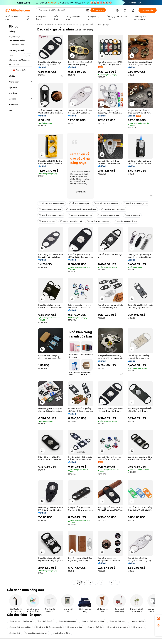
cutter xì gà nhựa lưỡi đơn (20, 627)
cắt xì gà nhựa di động (79, 204)
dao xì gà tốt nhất (47, 221)
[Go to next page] (117, 582)
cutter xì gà (15, 633)
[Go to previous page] (74, 582)
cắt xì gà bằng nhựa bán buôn (52, 204)
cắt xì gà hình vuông (67, 621)
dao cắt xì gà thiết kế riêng (92, 621)
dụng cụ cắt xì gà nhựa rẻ (50, 209)
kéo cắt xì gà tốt (94, 627)
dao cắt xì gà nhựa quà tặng (81, 215)
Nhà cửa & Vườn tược (56, 24)
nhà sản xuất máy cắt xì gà (126, 221)
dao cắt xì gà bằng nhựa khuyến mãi (81, 209)
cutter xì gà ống (74, 627)
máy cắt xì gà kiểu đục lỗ (71, 221)
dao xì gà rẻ (139, 627)
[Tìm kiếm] (98, 10)
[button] (88, 10)
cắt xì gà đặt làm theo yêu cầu (49, 627)
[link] (158, 618)
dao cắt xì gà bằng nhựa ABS (135, 204)
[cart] (125, 11)
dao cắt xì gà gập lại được (109, 215)
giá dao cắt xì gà (132, 215)
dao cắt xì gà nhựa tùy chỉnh (113, 209)
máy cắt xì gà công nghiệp (98, 221)
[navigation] (21, 304)
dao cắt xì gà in (137, 621)
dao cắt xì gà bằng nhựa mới (106, 204)
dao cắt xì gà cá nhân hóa (36, 633)
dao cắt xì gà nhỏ (117, 621)
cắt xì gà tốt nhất (45, 621)
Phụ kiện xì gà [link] (104, 24)
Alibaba (40, 24)
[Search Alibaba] (61, 10)
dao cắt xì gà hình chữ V (117, 627)
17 (112, 582)
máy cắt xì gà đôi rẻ (61, 633)
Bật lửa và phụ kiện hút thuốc (82, 24)
